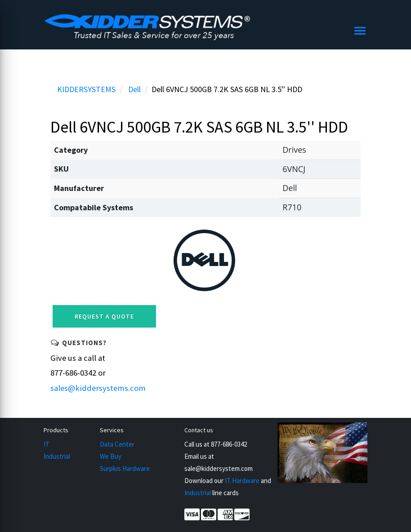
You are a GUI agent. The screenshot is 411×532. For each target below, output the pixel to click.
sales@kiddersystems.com (98, 388)
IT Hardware (242, 481)
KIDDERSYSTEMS (86, 89)
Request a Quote (104, 316)
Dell (134, 89)
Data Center (117, 444)
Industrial (57, 456)
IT (47, 444)
